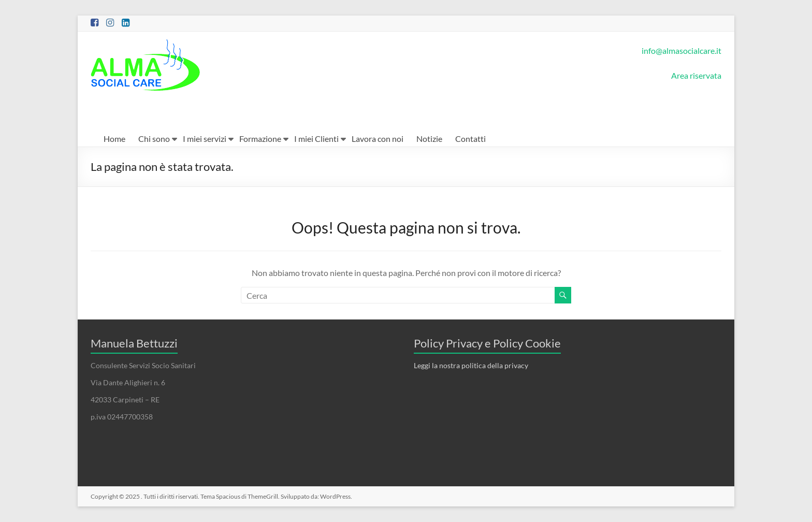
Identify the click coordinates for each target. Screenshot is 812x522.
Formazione (260, 139)
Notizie (429, 139)
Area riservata (696, 75)
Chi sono (154, 139)
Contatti (470, 139)
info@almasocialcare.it (682, 50)
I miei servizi (205, 139)
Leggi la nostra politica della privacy (471, 365)
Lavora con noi (378, 139)
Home (114, 139)
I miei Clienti (316, 139)
